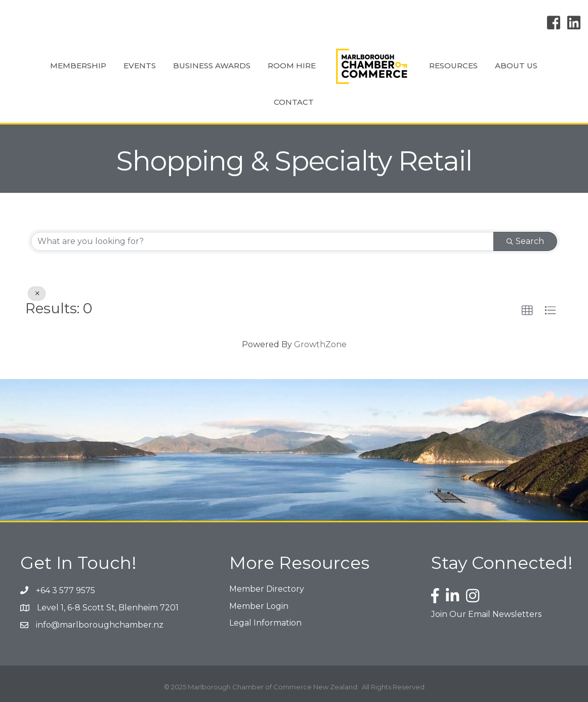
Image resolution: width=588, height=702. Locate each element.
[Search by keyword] (262, 241)
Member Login (259, 606)
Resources (453, 66)
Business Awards (212, 66)
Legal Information (265, 623)
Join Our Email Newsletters (486, 614)
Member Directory (267, 589)
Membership (78, 66)
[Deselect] (37, 294)
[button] (527, 311)
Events (140, 66)
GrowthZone (320, 344)
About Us (516, 66)
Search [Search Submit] (525, 241)
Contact (294, 102)
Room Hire (292, 66)
